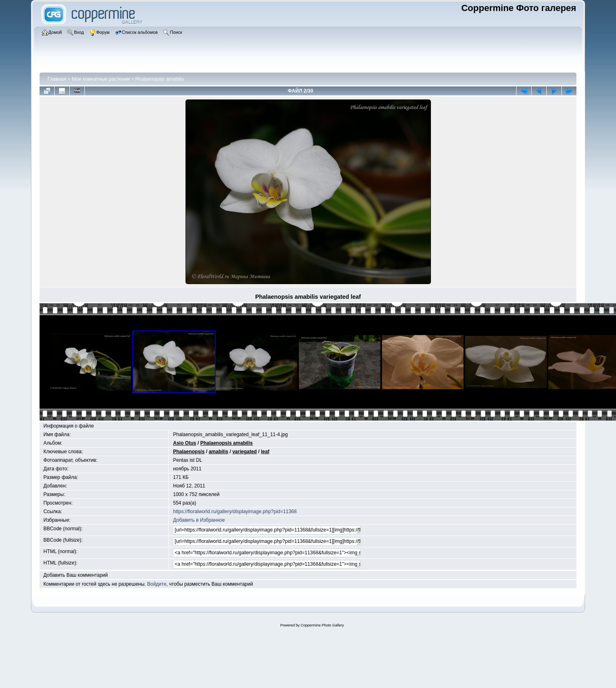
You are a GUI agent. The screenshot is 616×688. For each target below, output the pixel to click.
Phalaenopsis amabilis (160, 79)
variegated (245, 452)
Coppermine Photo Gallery (322, 625)
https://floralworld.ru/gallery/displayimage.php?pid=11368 (235, 512)
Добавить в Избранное (199, 520)
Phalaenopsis (189, 452)
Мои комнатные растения (101, 79)
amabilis (219, 452)
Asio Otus (184, 443)
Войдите (157, 584)
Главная (57, 79)
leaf (265, 452)
